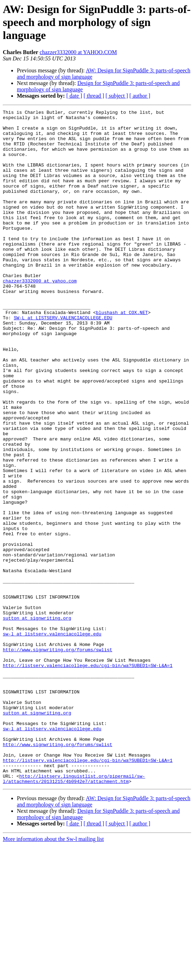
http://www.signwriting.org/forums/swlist (58, 758)
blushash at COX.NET (122, 353)
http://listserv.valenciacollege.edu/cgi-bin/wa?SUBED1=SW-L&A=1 (88, 777)
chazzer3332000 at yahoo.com (40, 315)
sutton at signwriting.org (37, 720)
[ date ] (74, 96)
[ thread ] (94, 96)
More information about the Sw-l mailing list (53, 974)
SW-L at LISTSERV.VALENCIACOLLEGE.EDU (63, 360)
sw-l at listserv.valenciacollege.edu (52, 739)
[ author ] (140, 96)
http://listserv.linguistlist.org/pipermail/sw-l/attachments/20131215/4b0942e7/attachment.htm (74, 913)
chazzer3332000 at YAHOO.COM (78, 52)
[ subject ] (117, 96)
